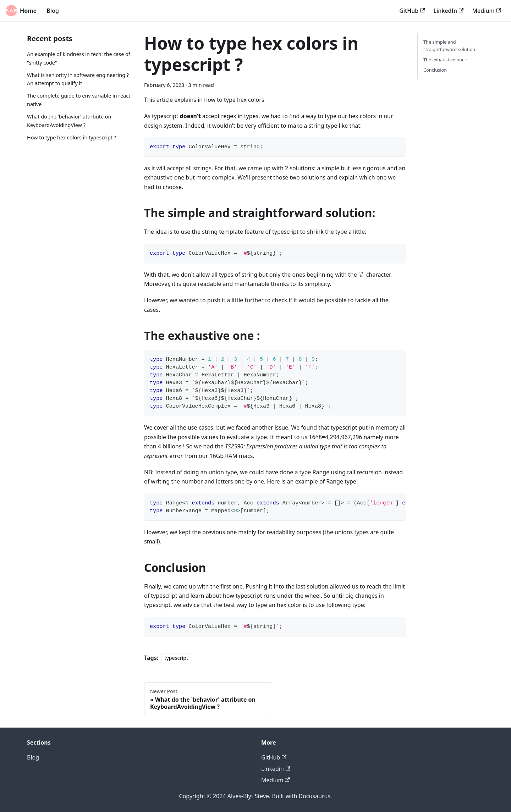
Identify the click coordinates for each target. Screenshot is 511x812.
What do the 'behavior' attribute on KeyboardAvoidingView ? (69, 121)
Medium (487, 11)
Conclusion (435, 70)
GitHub (412, 11)
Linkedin (276, 769)
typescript (176, 658)
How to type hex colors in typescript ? (72, 137)
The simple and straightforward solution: (450, 46)
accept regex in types (219, 116)
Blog (53, 11)
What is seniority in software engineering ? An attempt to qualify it (78, 79)
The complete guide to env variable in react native (79, 100)
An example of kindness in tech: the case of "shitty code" (79, 58)
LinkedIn (448, 11)
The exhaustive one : (445, 60)
